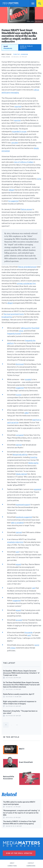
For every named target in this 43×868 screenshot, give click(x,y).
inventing (34, 457)
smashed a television (15, 542)
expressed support (23, 504)
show (21, 331)
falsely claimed (21, 474)
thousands (28, 632)
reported (18, 106)
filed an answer (26, 209)
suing (39, 179)
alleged (11, 190)
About (12, 863)
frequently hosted (14, 333)
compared (20, 435)
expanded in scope (19, 131)
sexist (37, 645)
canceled (15, 142)
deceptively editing (20, 454)
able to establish (17, 523)
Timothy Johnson (20, 54)
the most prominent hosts (14, 314)
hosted (18, 395)
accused (19, 620)
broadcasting (7, 317)
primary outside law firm (26, 283)
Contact (31, 863)
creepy (13, 648)
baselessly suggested (24, 517)
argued (18, 564)
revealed (28, 379)
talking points (26, 328)
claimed (19, 445)
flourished (35, 328)
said (17, 552)
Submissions (31, 866)
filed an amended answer (27, 267)
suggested (20, 388)
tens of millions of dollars (24, 162)
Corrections (12, 866)
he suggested (13, 201)
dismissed (20, 364)
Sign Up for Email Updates (19, 853)
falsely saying (33, 463)
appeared (37, 489)
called (26, 413)
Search (40, 3)
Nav (31, 3)
